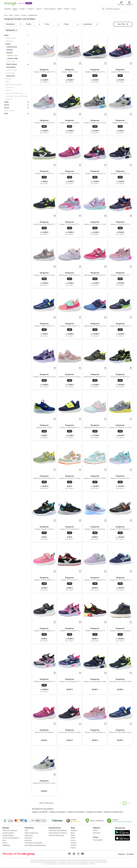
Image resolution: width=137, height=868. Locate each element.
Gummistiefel (11, 68)
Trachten (74, 846)
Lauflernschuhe (12, 48)
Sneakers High (13, 59)
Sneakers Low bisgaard (57, 812)
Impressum (28, 841)
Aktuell (95, 831)
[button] (129, 3)
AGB (26, 831)
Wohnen (74, 844)
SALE (6, 114)
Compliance (28, 839)
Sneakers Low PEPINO (40, 812)
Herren (7, 109)
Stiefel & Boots (12, 65)
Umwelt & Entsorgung (56, 836)
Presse (5, 844)
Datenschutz (29, 836)
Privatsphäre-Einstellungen (34, 844)
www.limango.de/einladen (100, 863)
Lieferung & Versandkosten (58, 831)
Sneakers (10, 53)
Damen (7, 106)
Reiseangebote (98, 841)
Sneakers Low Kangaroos (76, 812)
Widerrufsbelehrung (31, 834)
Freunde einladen (8, 834)
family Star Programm (10, 831)
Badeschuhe (11, 77)
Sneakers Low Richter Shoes (113, 812)
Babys (6, 36)
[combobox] (116, 9)
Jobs (4, 841)
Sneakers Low (12, 56)
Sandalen (10, 51)
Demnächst (97, 834)
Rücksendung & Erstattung (58, 834)
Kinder (6, 103)
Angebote (74, 831)
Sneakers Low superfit (94, 812)
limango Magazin (8, 836)
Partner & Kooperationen (11, 839)
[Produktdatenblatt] (44, 60)
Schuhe (8, 45)
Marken (73, 849)
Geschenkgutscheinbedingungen (35, 846)
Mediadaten (6, 846)
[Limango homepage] (10, 3)
